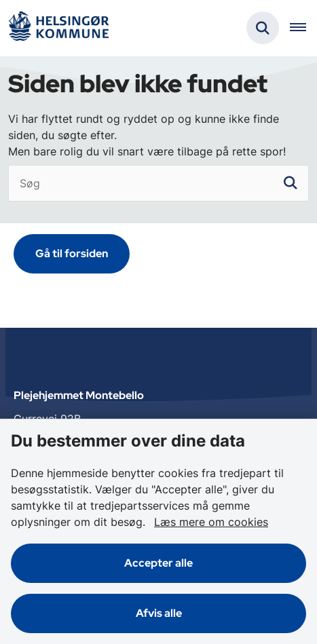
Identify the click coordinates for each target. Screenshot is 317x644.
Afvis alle (159, 613)
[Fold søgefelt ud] (263, 28)
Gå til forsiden (72, 253)
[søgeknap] (291, 183)
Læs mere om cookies (211, 522)
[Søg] (158, 183)
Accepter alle (158, 563)
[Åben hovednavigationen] (303, 28)
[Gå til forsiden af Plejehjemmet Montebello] (58, 28)
